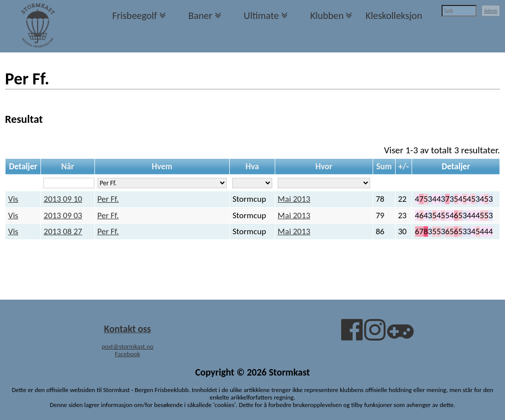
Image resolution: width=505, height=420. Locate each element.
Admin (491, 11)
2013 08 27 (63, 231)
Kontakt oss (127, 329)
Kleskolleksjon (394, 15)
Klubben (327, 15)
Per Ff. (108, 199)
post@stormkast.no (127, 346)
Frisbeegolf (135, 15)
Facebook (127, 354)
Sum (384, 167)
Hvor (324, 167)
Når (68, 167)
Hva (252, 167)
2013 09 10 (63, 199)
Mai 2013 (294, 199)
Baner (200, 15)
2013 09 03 (63, 215)
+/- (403, 167)
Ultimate (261, 15)
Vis (13, 199)
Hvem (162, 167)
